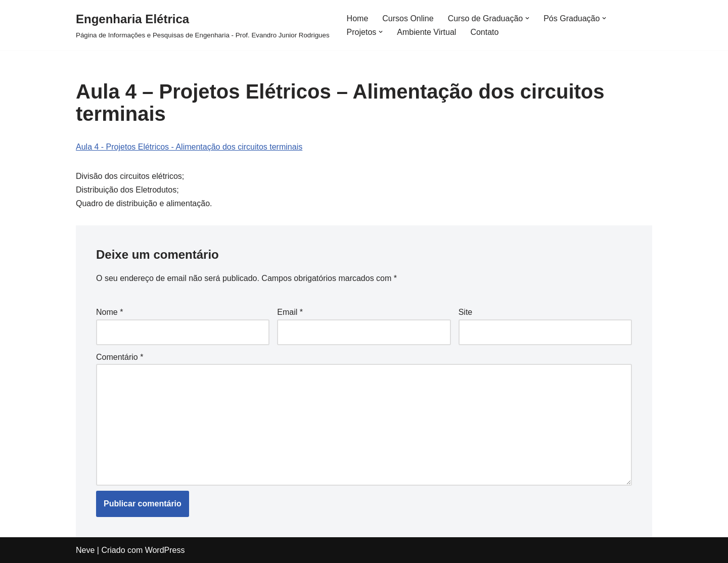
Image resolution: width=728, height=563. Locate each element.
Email (290, 312)
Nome (109, 312)
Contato (484, 32)
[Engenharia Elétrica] (203, 25)
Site (466, 312)
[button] (527, 18)
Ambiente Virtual (426, 32)
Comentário (120, 357)
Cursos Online (408, 18)
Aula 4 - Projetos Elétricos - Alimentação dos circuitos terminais (189, 147)
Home (358, 18)
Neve (85, 550)
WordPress (165, 550)
